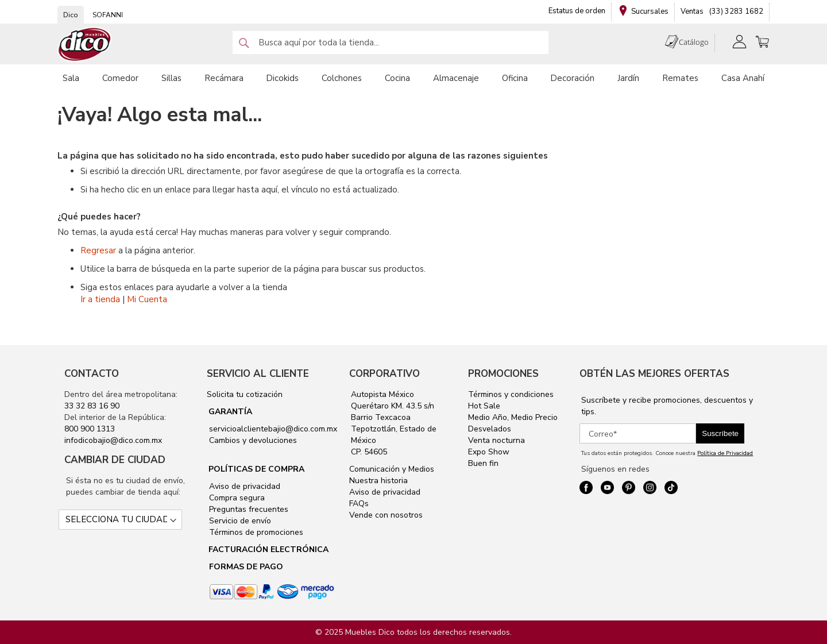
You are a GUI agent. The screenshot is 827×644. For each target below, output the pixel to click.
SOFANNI (108, 15)
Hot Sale (484, 406)
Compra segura (236, 498)
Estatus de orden (577, 11)
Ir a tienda (100, 299)
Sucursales (650, 11)
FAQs (359, 504)
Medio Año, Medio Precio (513, 417)
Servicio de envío (239, 521)
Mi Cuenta (147, 299)
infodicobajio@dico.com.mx (113, 440)
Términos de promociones (255, 532)
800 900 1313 (90, 429)
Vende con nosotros (386, 515)
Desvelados (490, 429)
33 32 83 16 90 (92, 406)
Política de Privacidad (725, 453)
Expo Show (489, 452)
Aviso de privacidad (244, 486)
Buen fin (483, 463)
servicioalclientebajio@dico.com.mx (273, 429)
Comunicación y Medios (392, 469)
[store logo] (85, 45)
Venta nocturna (496, 440)
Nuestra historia (378, 481)
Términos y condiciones (511, 394)
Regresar (98, 250)
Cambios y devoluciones (252, 440)
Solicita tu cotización (245, 394)
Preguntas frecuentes (248, 509)
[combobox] (391, 43)
